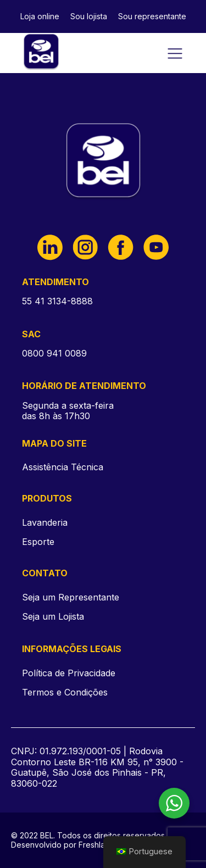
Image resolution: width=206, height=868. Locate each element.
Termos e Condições (65, 692)
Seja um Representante (71, 597)
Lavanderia (45, 522)
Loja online (40, 16)
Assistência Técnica (63, 467)
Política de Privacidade (69, 673)
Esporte (38, 542)
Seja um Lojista (53, 617)
